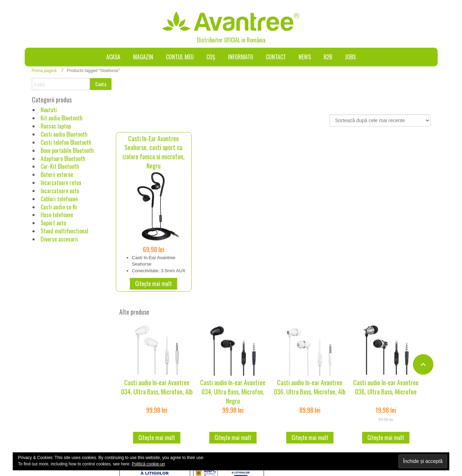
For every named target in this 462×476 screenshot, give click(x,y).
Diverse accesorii (59, 239)
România (256, 40)
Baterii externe (57, 174)
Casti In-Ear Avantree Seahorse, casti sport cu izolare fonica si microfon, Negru (154, 152)
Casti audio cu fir (59, 207)
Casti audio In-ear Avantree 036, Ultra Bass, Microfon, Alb (310, 387)
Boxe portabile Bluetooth (67, 150)
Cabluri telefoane (59, 199)
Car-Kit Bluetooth (60, 166)
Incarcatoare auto (60, 191)
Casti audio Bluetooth (64, 134)
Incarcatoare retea (61, 183)
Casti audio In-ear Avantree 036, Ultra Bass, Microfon (386, 387)
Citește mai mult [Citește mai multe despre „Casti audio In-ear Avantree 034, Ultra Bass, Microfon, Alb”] (157, 438)
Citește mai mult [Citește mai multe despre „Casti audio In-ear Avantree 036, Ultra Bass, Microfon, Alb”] (310, 438)
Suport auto (53, 223)
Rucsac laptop (56, 126)
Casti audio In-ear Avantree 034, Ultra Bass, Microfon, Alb (157, 387)
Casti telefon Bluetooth (66, 142)
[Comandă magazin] (380, 120)
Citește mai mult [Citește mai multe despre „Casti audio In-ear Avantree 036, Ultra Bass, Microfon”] (386, 438)
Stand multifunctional (64, 231)
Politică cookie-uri (148, 464)
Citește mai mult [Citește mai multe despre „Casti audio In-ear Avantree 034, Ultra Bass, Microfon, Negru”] (233, 438)
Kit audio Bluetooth (62, 118)
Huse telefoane (57, 215)
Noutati (49, 110)
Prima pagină (44, 71)
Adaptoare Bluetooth (63, 159)
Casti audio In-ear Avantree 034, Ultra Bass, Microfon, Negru (233, 391)
